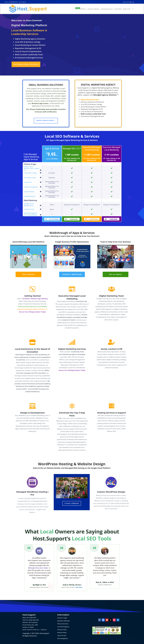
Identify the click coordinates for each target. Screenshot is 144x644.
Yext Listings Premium (30, 178)
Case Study (79, 587)
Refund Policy (62, 633)
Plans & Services (63, 624)
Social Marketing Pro (30, 196)
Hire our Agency (116, 274)
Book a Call (127, 9)
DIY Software (52, 219)
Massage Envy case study (38, 568)
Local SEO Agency (63, 627)
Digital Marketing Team (112, 296)
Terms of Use (62, 635)
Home (6, 2)
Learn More (71, 219)
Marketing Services (107, 9)
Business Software (93, 9)
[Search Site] (132, 9)
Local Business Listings (30, 173)
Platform (81, 9)
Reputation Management (31, 187)
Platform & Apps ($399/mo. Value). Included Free (31, 168)
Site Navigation (63, 638)
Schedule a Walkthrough (72, 274)
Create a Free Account (45, 120)
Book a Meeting (28, 274)
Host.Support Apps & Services (25, 64)
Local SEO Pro (28, 182)
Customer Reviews (29, 192)
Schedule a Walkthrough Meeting (35, 299)
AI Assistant (118, 9)
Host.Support (22, 2)
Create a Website (72, 503)
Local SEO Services (29, 209)
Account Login (62, 618)
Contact (126, 2)
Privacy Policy (62, 630)
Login (132, 2)
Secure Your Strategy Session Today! (33, 312)
